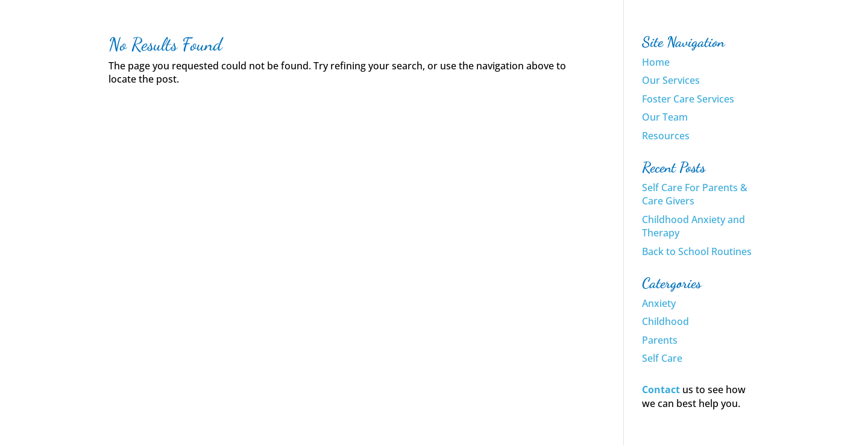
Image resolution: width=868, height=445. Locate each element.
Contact (661, 390)
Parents (660, 340)
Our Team (665, 117)
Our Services (671, 80)
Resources (666, 136)
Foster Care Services (688, 99)
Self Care (662, 358)
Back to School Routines (697, 251)
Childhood (665, 321)
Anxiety (659, 303)
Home (656, 62)
